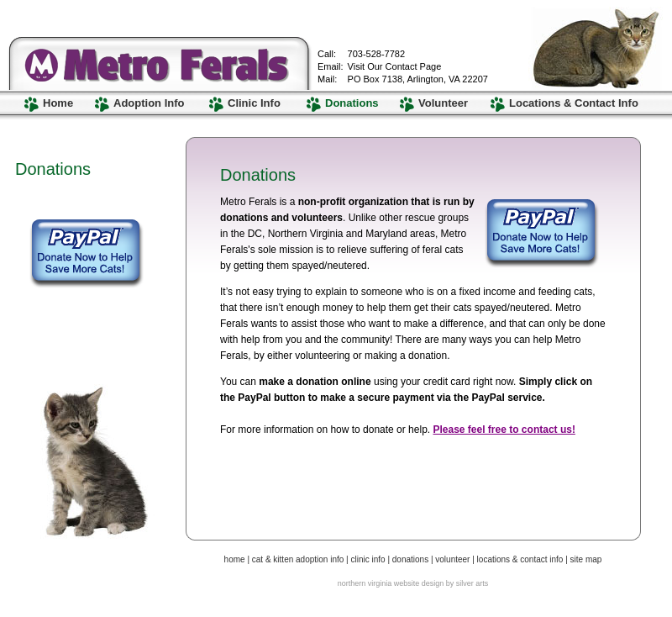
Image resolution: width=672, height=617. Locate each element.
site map (586, 559)
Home (58, 103)
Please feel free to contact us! (504, 430)
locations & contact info (520, 559)
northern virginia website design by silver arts (413, 583)
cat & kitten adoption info (299, 559)
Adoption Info (149, 103)
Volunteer (443, 103)
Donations (352, 103)
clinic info (367, 559)
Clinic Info (254, 103)
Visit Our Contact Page (395, 66)
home (235, 559)
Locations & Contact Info (574, 103)
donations (410, 559)
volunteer (452, 559)
